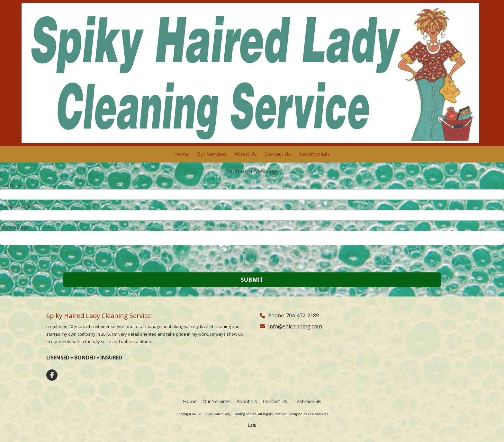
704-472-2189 (302, 315)
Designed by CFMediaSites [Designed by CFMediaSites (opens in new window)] (308, 414)
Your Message (14, 227)
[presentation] (41, 260)
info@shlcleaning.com (295, 326)
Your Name (11, 185)
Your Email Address (19, 206)
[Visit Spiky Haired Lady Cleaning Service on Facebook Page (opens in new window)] (52, 375)
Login (252, 425)
